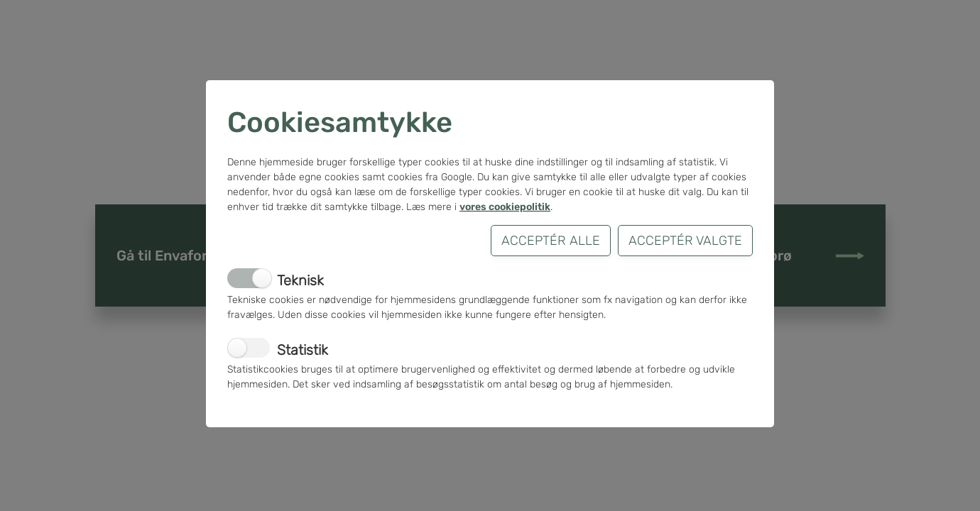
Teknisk (300, 280)
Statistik (303, 350)
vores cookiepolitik (505, 207)
